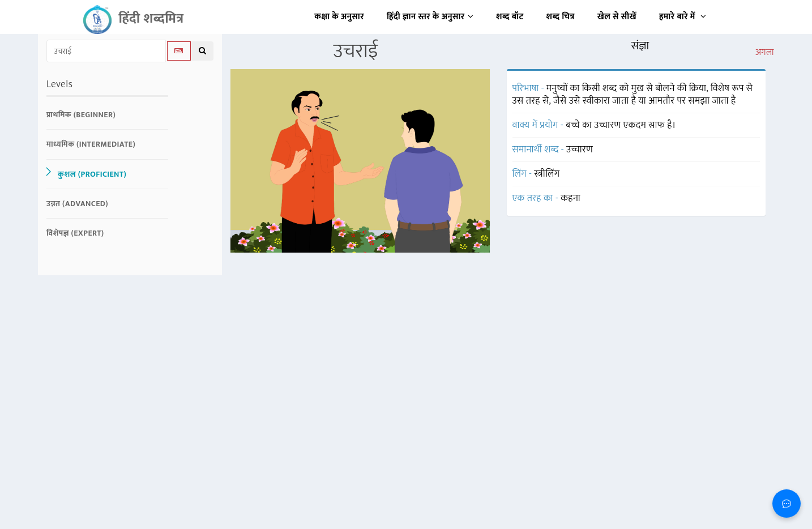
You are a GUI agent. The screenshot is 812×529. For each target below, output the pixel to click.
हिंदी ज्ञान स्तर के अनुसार (430, 17)
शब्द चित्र (561, 17)
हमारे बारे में (683, 17)
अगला (765, 53)
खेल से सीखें (617, 17)
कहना (570, 198)
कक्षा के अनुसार (339, 17)
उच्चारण (580, 150)
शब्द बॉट (510, 17)
